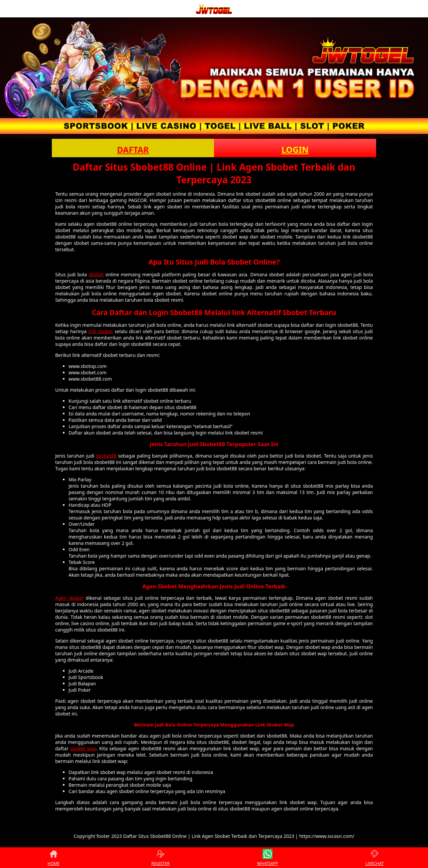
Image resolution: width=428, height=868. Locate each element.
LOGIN (295, 150)
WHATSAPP (267, 858)
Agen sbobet (69, 598)
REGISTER (160, 858)
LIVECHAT (374, 858)
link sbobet (101, 331)
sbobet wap (83, 748)
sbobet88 (106, 456)
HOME (53, 858)
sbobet (96, 274)
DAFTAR (133, 150)
